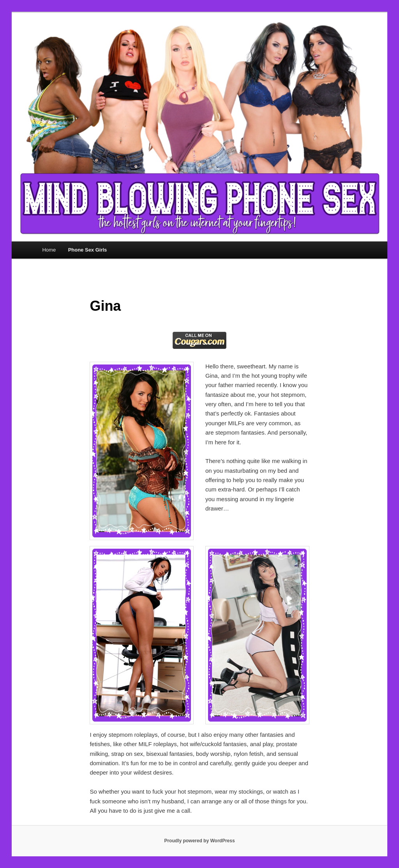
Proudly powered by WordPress (199, 841)
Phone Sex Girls (88, 250)
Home (49, 250)
